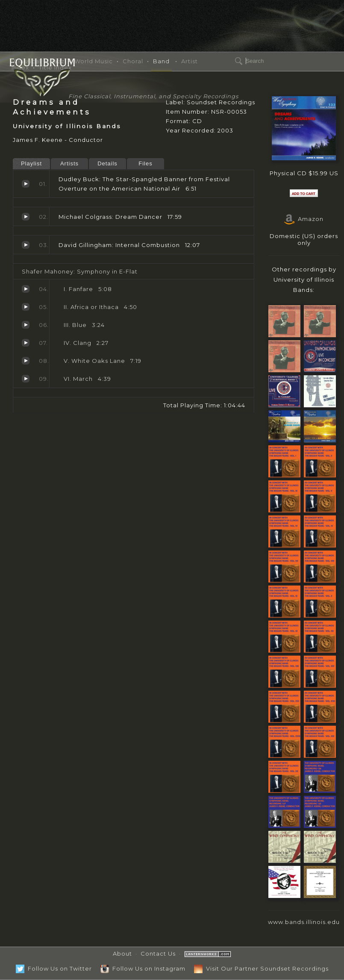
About (122, 954)
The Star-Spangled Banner (26, 184)
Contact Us (158, 954)
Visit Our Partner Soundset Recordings (261, 968)
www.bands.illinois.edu (304, 922)
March (26, 379)
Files (145, 163)
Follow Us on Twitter (54, 968)
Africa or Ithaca (26, 307)
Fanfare (26, 289)
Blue (26, 325)
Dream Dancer (26, 217)
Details (107, 163)
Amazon (304, 219)
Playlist (31, 163)
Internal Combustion (26, 245)
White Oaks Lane (26, 361)
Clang (26, 343)
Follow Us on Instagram (143, 968)
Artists (69, 163)
